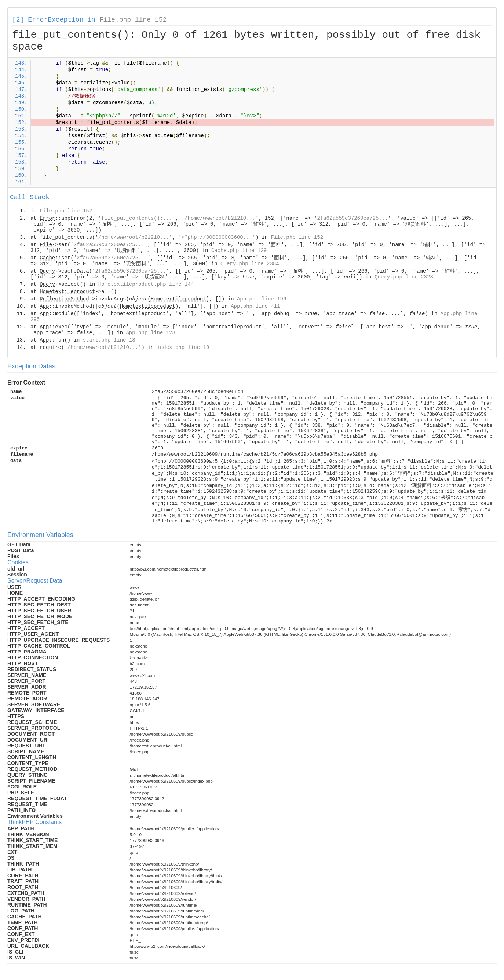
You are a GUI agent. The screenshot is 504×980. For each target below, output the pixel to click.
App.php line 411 (255, 306)
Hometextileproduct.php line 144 (146, 284)
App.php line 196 (262, 299)
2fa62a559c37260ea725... (352, 218)
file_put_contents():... (137, 218)
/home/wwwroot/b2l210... (220, 218)
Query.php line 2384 (250, 264)
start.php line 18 (109, 340)
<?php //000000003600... (217, 237)
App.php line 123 (150, 333)
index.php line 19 (183, 347)
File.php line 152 (133, 20)
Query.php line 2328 (404, 277)
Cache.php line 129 (239, 251)
